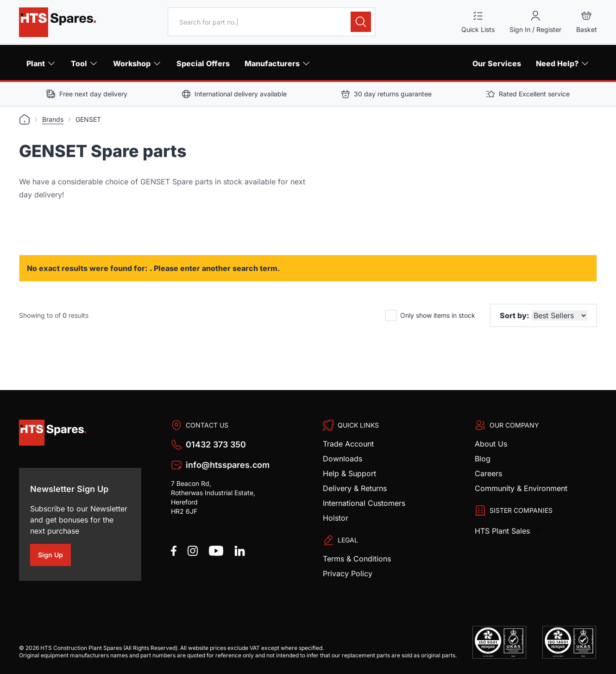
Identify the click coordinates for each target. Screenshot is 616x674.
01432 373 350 (216, 444)
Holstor (336, 518)
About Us (491, 444)
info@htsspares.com (228, 465)
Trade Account (348, 444)
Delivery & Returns (355, 488)
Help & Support (349, 473)
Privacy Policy (348, 573)
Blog (483, 459)
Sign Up (54, 556)
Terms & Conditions (357, 559)
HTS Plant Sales (503, 531)
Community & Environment (521, 488)
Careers (488, 473)
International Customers (364, 503)
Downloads (343, 459)
